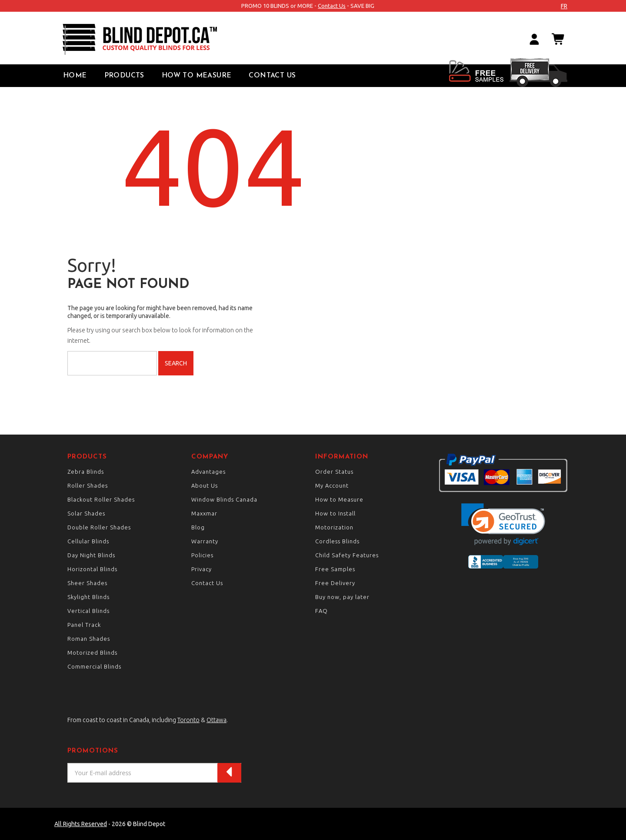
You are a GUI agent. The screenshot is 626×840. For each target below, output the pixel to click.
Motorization (334, 527)
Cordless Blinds (337, 541)
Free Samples (335, 569)
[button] (503, 524)
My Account (332, 485)
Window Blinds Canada (224, 499)
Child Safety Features (347, 555)
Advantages (208, 472)
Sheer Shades (87, 583)
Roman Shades (89, 639)
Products (124, 76)
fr (564, 6)
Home (75, 76)
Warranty (205, 541)
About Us (205, 485)
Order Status (334, 472)
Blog (198, 527)
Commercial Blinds (94, 666)
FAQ (321, 611)
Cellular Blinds (88, 541)
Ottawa (216, 720)
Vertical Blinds (88, 611)
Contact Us (332, 6)
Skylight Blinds (88, 597)
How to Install (335, 513)
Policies (202, 555)
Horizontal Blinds (92, 569)
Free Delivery (335, 583)
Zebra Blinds (86, 472)
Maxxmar (204, 513)
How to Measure (197, 76)
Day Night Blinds (91, 555)
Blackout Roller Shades (101, 499)
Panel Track (84, 625)
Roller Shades (88, 485)
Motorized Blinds (92, 653)
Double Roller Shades (99, 527)
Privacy (201, 569)
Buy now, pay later (342, 597)
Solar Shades (86, 513)
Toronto (188, 720)
